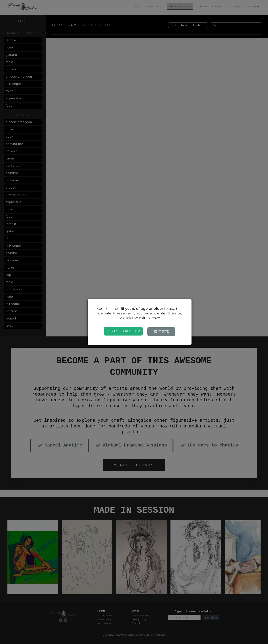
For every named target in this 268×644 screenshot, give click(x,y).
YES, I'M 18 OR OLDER (123, 331)
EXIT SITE (163, 332)
